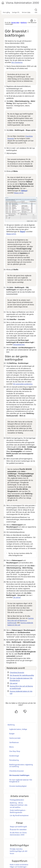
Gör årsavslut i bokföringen (19, 775)
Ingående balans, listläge (18, 729)
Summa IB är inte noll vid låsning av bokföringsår (20, 620)
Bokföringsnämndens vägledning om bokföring (21, 766)
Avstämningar (14, 756)
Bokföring (24, 23)
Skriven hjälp (15, 23)
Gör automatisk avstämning (23, 384)
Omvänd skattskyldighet (18, 786)
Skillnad (24, 191)
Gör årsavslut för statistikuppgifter (22, 675)
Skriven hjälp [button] (26, 12)
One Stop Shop (15, 751)
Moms (12, 747)
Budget (12, 734)
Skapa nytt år (19, 193)
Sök (36, 12)
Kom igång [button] (6, 12)
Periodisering (14, 760)
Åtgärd (23, 232)
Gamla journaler (15, 738)
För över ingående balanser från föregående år (21, 781)
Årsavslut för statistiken (18, 830)
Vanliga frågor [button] (17, 12)
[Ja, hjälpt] (16, 711)
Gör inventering (17, 62)
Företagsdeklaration (17, 800)
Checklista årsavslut (17, 672)
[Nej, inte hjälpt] (25, 711)
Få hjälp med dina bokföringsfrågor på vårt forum (19, 851)
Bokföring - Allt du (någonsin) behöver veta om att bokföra (19, 805)
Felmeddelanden (19, 345)
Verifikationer (14, 742)
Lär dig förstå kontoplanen (19, 815)
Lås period (17, 597)
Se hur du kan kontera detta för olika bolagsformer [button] (20, 554)
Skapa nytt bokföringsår (18, 827)
